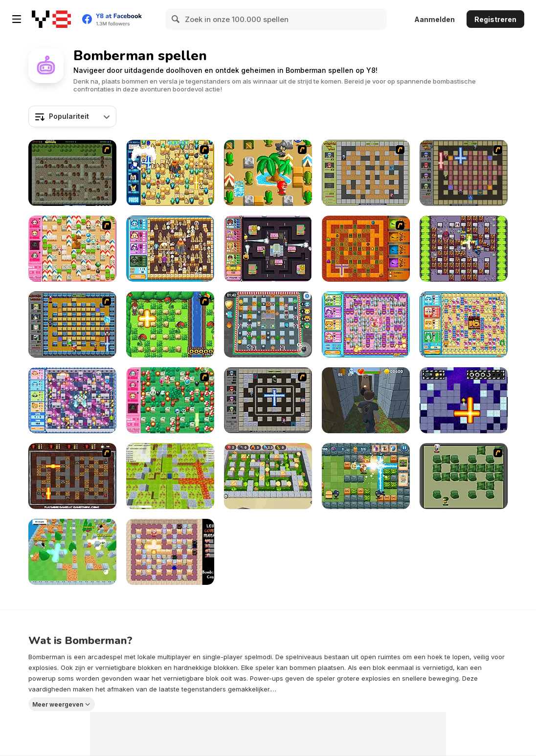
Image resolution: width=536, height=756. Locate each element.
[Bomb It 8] (268, 324)
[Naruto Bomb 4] (72, 324)
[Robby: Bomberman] (366, 400)
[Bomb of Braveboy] (170, 324)
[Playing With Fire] (366, 173)
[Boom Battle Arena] (366, 476)
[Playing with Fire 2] (464, 173)
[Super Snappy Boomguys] (72, 552)
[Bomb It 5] (464, 324)
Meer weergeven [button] (58, 704)
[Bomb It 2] (72, 400)
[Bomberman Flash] (464, 476)
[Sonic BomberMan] (170, 173)
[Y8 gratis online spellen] (51, 19)
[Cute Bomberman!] (72, 249)
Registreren (495, 19)
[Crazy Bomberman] (268, 173)
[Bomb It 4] (170, 249)
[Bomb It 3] (268, 249)
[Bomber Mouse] (170, 552)
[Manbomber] (464, 249)
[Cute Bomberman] (170, 400)
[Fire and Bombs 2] (72, 476)
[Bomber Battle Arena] (268, 476)
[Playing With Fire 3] (268, 400)
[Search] (176, 19)
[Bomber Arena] (170, 476)
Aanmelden (435, 19)
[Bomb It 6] (366, 324)
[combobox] (72, 116)
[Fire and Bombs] (366, 249)
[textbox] (72, 116)
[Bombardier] (464, 400)
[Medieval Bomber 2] (72, 173)
